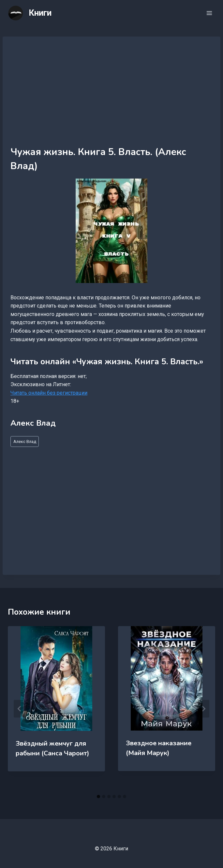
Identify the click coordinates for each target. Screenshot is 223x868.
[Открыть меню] (209, 13)
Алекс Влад (25, 442)
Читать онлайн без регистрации (49, 393)
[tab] (98, 797)
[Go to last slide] (20, 709)
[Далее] (203, 709)
